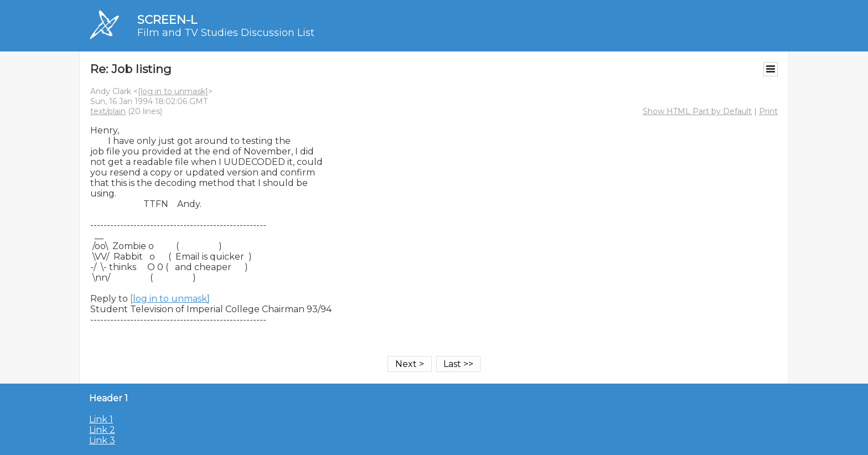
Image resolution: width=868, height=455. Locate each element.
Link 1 (101, 419)
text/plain (108, 111)
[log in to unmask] (173, 91)
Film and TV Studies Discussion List (226, 33)
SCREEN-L (167, 20)
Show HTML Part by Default (697, 111)
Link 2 (102, 430)
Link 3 (102, 440)
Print (768, 111)
